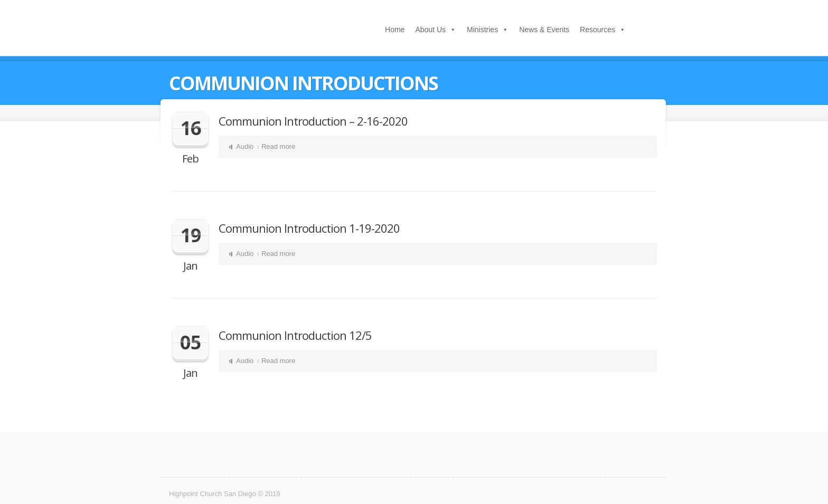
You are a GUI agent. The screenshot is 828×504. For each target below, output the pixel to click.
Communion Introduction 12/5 (295, 335)
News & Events (544, 30)
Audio (245, 146)
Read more (278, 146)
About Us (430, 30)
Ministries (482, 30)
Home (395, 30)
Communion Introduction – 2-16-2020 (313, 121)
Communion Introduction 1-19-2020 (309, 228)
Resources (598, 30)
